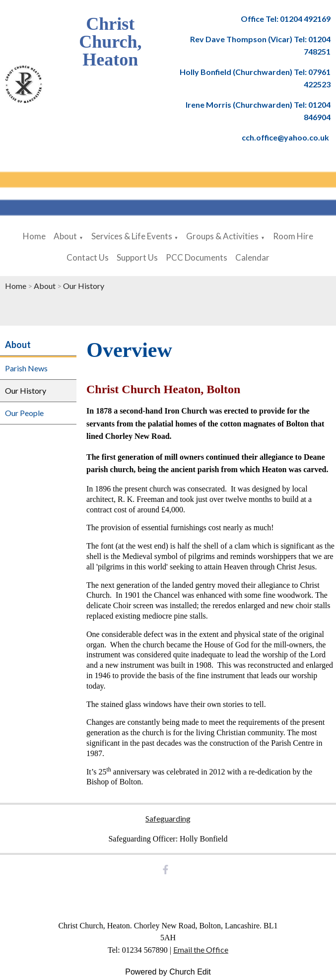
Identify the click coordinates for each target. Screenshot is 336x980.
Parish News (26, 368)
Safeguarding (168, 818)
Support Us (137, 257)
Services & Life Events (132, 236)
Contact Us (88, 257)
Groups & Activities (222, 236)
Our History (84, 286)
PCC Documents (197, 257)
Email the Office (201, 949)
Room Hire (293, 236)
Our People (24, 413)
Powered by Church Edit (168, 972)
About (65, 236)
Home (34, 236)
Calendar (252, 257)
